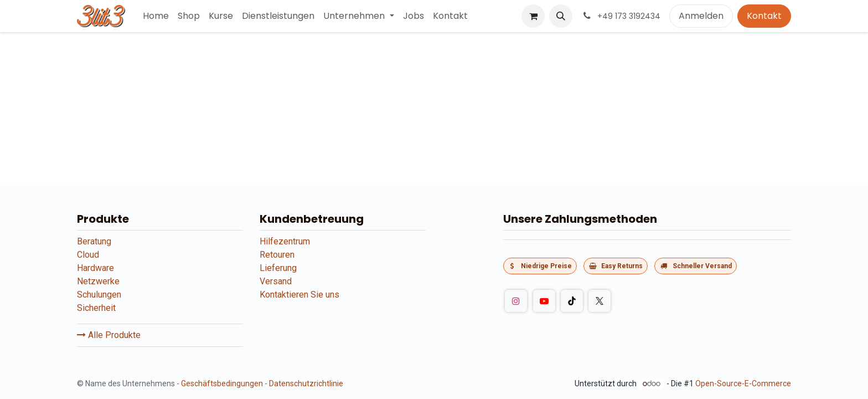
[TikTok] (572, 301)
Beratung (94, 241)
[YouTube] (544, 301)
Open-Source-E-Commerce (743, 383)
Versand (276, 281)
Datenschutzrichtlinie (306, 383)
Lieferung (278, 268)
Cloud (88, 255)
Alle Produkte (109, 335)
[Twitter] (600, 301)
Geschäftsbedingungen (222, 383)
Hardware (95, 268)
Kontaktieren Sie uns (299, 295)
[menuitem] (156, 16)
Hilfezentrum (285, 241)
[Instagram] (516, 301)
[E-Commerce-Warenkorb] (533, 16)
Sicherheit (96, 308)
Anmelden (701, 16)
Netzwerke (98, 281)
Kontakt (764, 16)
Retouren (277, 255)
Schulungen (99, 295)
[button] (561, 16)
